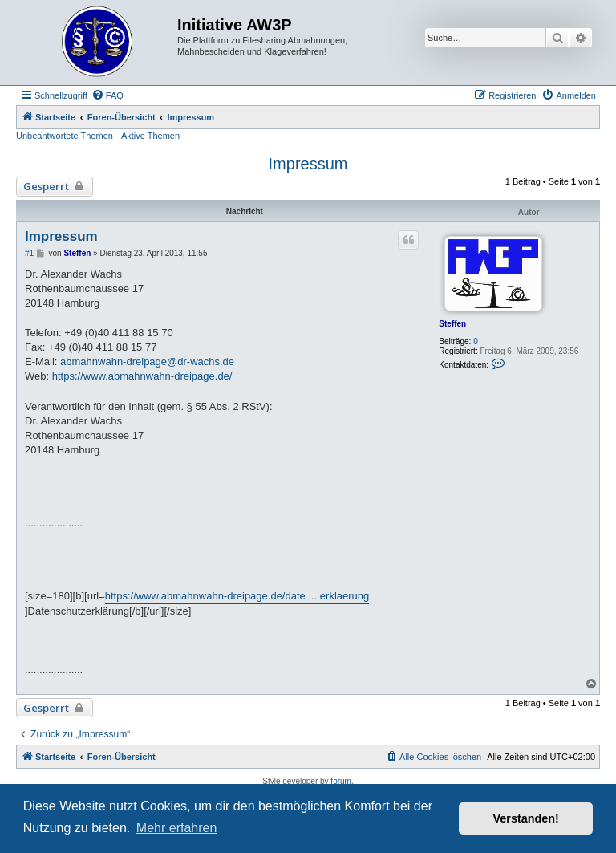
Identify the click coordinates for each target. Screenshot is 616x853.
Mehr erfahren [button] (177, 828)
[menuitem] (107, 95)
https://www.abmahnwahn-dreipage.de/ (142, 376)
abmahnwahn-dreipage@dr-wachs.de (147, 362)
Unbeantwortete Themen (65, 136)
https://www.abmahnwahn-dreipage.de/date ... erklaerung (237, 596)
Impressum (308, 164)
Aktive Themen (150, 136)
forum (341, 781)
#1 (29, 253)
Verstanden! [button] (526, 818)
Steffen (452, 324)
